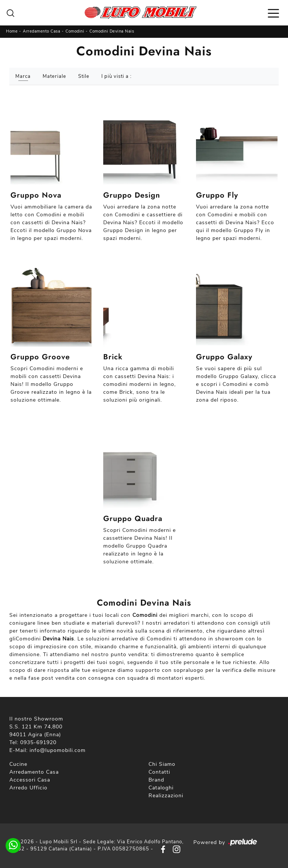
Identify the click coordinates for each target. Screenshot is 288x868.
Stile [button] (84, 76)
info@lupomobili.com (58, 750)
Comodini (75, 31)
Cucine (18, 764)
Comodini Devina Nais (112, 31)
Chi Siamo (162, 764)
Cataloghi (161, 788)
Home (12, 31)
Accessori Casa (30, 780)
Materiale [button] (54, 76)
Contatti (159, 772)
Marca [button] (23, 76)
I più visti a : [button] (117, 76)
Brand (156, 780)
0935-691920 (38, 742)
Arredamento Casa (42, 31)
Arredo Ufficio (28, 788)
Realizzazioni (166, 796)
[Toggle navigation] (273, 13)
